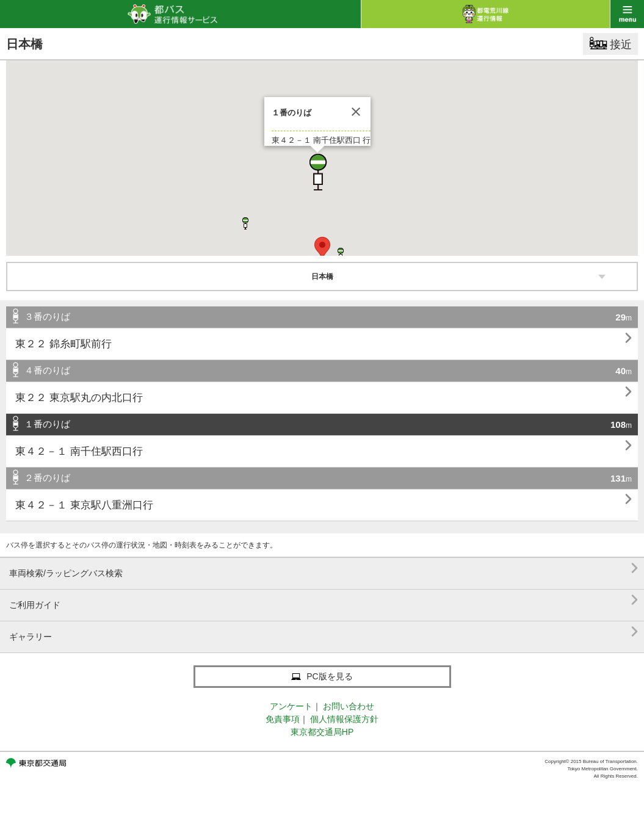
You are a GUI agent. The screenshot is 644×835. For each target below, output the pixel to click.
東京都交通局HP (322, 732)
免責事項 (283, 719)
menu (627, 14)
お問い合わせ (349, 706)
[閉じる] (356, 112)
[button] (317, 172)
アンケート (291, 706)
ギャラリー (324, 632)
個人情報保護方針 (344, 719)
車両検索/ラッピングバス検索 (324, 569)
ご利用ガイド (324, 600)
